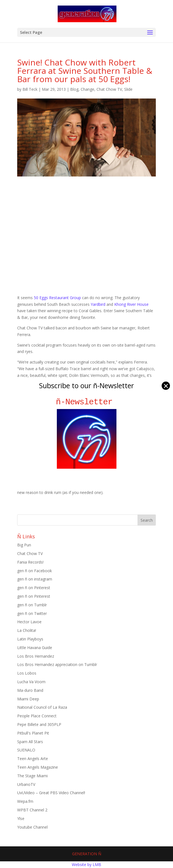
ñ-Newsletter (87, 402)
